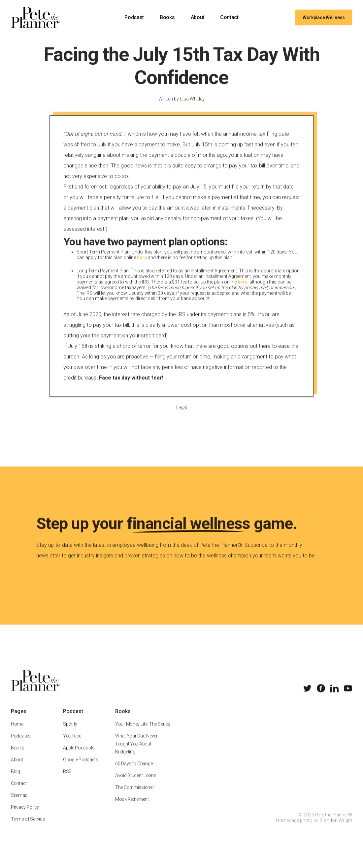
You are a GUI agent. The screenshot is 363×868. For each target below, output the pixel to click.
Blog (16, 780)
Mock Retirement (132, 808)
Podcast (134, 17)
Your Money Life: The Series (143, 732)
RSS (67, 780)
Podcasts (21, 744)
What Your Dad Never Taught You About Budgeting (136, 752)
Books (167, 17)
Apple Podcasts (79, 756)
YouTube (72, 744)
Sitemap (19, 804)
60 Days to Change (134, 772)
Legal (181, 416)
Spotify (70, 732)
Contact (229, 17)
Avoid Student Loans (136, 784)
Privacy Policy (25, 816)
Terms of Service (28, 827)
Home (17, 732)
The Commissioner (135, 796)
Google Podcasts (81, 768)
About (198, 17)
